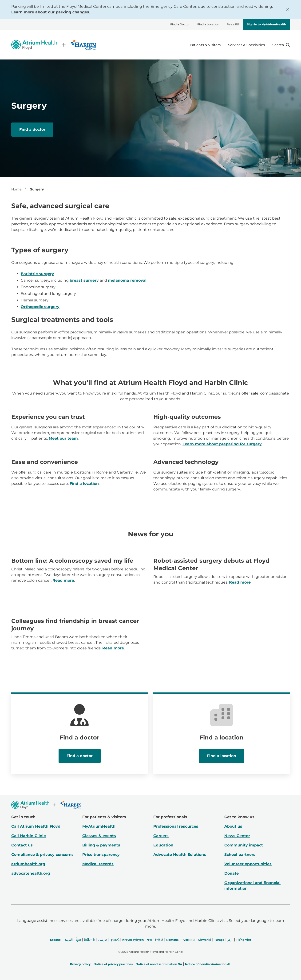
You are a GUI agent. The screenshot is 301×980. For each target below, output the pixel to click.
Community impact (244, 845)
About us (233, 826)
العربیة (69, 940)
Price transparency (101, 855)
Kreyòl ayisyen (133, 940)
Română (172, 940)
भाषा (149, 940)
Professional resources (176, 826)
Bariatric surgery (37, 274)
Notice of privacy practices (113, 964)
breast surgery (84, 280)
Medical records (98, 864)
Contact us (22, 845)
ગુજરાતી (115, 940)
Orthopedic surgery (40, 307)
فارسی (103, 940)
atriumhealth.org (28, 864)
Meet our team (63, 438)
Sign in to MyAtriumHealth (266, 24)
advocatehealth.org (31, 873)
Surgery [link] (37, 189)
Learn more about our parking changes (50, 12)
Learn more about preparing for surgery (222, 444)
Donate (232, 873)
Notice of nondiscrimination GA (159, 964)
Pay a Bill (233, 24)
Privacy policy (80, 964)
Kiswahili (204, 940)
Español (56, 940)
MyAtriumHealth (99, 826)
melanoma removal (127, 280)
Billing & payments (101, 845)
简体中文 (90, 940)
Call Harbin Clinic (28, 836)
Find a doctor (32, 129)
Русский (188, 940)
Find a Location (208, 24)
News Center (237, 836)
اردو (230, 940)
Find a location (84, 484)
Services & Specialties (246, 45)
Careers (161, 836)
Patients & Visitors (205, 45)
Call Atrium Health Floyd (36, 826)
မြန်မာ (78, 940)
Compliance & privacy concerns (42, 855)
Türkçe (219, 940)
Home (16, 189)
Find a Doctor (180, 24)
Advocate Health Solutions (180, 855)
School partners (240, 855)
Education (163, 845)
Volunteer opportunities (248, 864)
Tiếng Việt (244, 940)
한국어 (159, 940)
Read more (63, 580)
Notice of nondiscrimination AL (208, 964)
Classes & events (99, 836)
